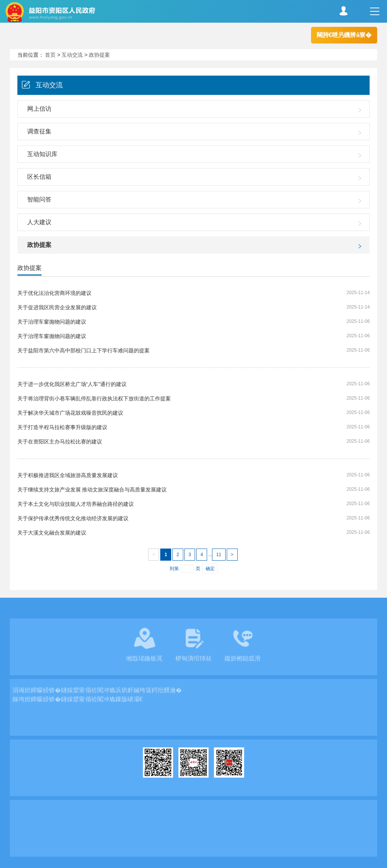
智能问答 (39, 199)
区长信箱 (39, 177)
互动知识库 (42, 154)
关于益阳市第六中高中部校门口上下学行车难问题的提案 (84, 350)
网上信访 (39, 109)
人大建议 (39, 222)
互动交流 (72, 55)
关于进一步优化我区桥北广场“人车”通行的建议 (72, 384)
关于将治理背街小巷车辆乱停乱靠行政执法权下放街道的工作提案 (94, 398)
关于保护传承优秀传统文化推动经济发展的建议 (73, 518)
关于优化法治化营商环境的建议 (54, 293)
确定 (210, 569)
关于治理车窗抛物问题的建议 (52, 322)
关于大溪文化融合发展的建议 (52, 533)
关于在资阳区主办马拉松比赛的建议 (60, 442)
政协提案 (99, 55)
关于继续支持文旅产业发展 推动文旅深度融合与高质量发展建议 (92, 490)
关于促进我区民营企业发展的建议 (57, 307)
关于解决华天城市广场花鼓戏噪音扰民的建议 (70, 413)
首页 (50, 55)
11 (219, 555)
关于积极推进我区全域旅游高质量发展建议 (68, 475)
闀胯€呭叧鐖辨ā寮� (344, 35)
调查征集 (39, 131)
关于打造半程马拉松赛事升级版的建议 (62, 427)
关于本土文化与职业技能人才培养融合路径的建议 (76, 504)
